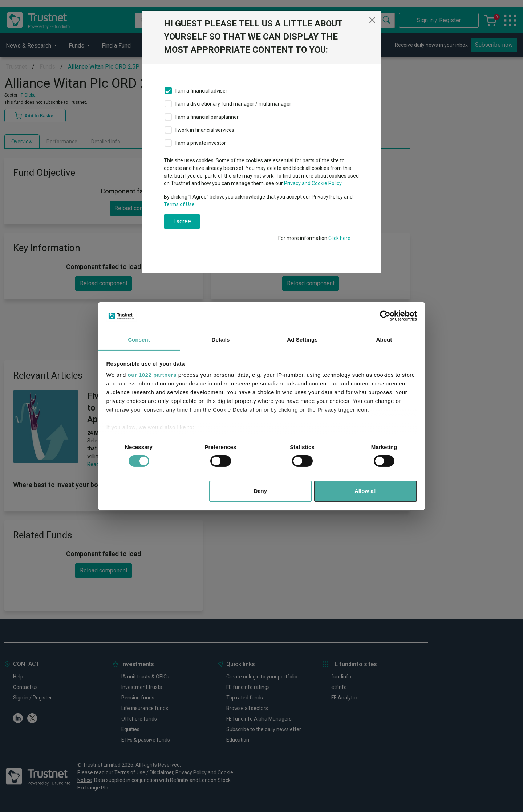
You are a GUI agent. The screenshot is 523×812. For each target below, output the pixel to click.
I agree (182, 221)
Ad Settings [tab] (302, 340)
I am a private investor (201, 143)
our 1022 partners (152, 375)
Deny (260, 491)
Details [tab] (221, 340)
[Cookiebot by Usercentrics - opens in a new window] (385, 316)
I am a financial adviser (201, 91)
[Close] (372, 20)
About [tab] (384, 340)
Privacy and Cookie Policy (313, 183)
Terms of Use (179, 204)
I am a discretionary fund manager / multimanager (233, 104)
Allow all (366, 491)
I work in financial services (205, 130)
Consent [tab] (139, 340)
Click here (339, 238)
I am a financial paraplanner (207, 117)
